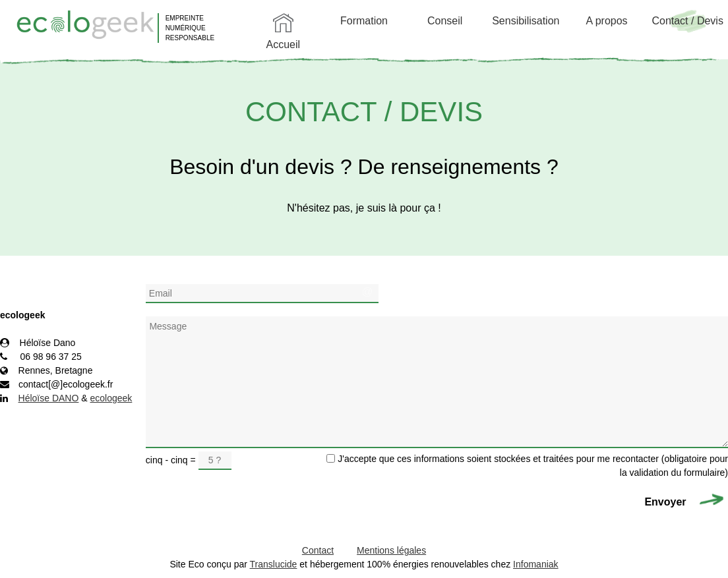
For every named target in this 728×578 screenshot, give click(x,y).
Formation (364, 21)
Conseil (445, 21)
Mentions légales (391, 550)
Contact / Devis (687, 21)
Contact (318, 550)
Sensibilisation (526, 21)
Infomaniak (535, 564)
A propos (606, 21)
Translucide (274, 564)
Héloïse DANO (49, 398)
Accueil (284, 44)
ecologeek (111, 398)
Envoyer (667, 502)
